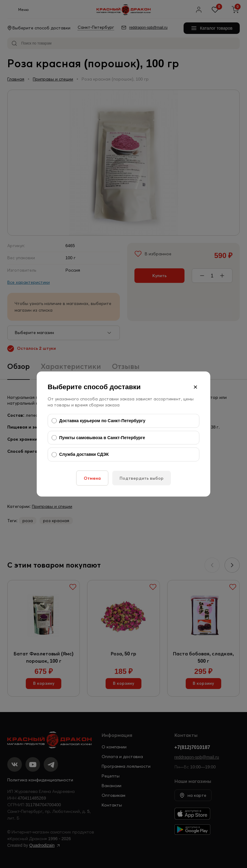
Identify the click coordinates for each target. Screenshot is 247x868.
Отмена (92, 478)
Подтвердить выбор (142, 478)
